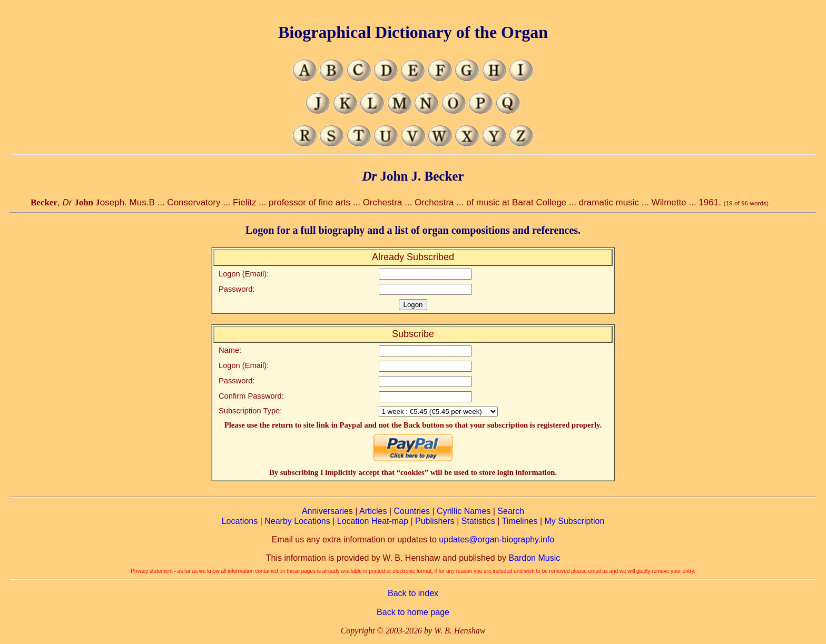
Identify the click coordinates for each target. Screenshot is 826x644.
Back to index (413, 593)
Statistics (478, 521)
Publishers (435, 521)
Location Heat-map (373, 521)
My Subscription (574, 521)
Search (511, 511)
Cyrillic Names (464, 511)
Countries (412, 511)
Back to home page (413, 612)
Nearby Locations (297, 521)
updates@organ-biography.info (496, 539)
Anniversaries (327, 511)
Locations (240, 521)
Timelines (520, 521)
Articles (373, 511)
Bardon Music (534, 558)
